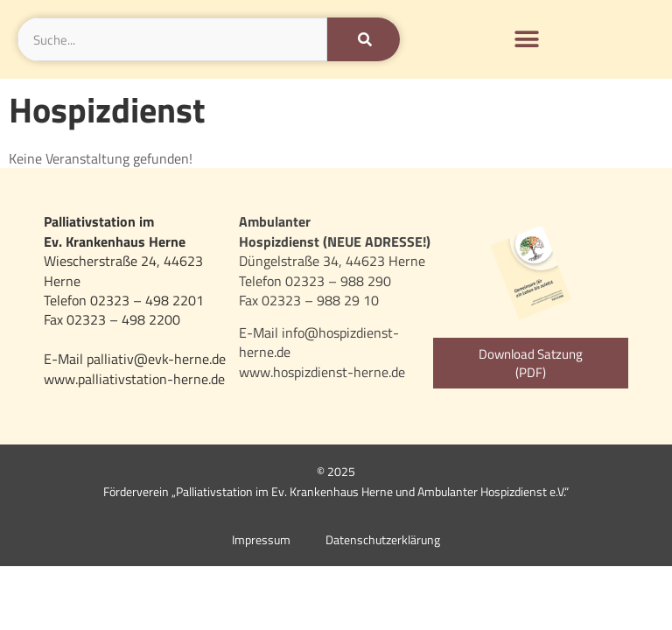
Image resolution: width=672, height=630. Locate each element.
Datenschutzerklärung (383, 540)
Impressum (261, 540)
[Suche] (364, 39)
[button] (527, 40)
